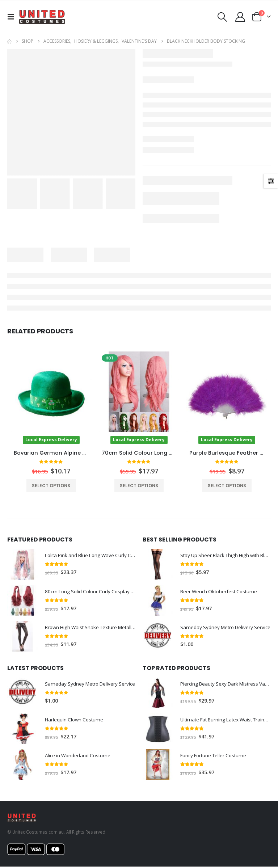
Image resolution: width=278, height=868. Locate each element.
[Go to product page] (51, 398)
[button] (13, 17)
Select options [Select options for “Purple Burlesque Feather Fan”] (227, 486)
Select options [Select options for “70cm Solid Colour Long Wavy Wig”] (139, 486)
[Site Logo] (42, 17)
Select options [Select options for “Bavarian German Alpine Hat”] (51, 486)
